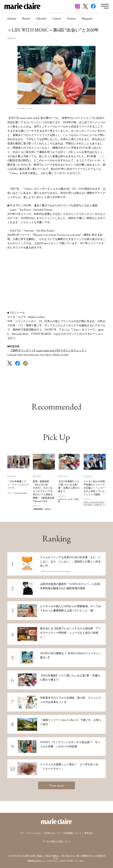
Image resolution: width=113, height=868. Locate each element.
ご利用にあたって (52, 833)
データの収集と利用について (57, 841)
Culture (57, 18)
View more (56, 785)
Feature (71, 18)
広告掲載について (72, 833)
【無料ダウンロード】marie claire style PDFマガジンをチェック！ (48, 350)
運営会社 (89, 833)
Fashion (12, 18)
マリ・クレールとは (30, 833)
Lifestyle (41, 18)
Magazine (87, 18)
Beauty (26, 18)
